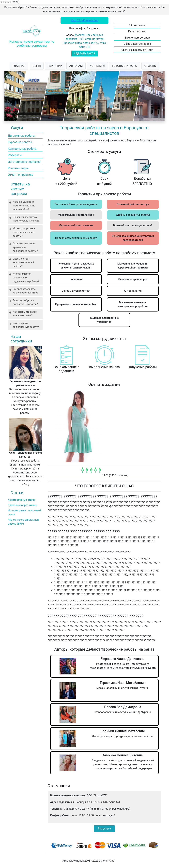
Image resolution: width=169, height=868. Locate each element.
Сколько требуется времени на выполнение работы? (25, 247)
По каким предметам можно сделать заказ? (26, 219)
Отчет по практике (21, 175)
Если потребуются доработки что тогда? (25, 302)
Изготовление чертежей (24, 162)
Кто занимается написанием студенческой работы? (26, 278)
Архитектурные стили (21, 500)
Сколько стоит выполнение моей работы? (23, 262)
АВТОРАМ (76, 66)
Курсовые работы (20, 142)
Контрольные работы (23, 149)
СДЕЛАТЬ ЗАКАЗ (84, 54)
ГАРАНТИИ (55, 66)
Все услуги (104, 829)
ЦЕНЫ (37, 66)
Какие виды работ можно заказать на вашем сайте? (24, 206)
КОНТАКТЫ (97, 66)
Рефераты (15, 155)
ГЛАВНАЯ (19, 66)
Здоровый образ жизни (23, 505)
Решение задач (18, 168)
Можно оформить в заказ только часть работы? (24, 232)
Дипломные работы (22, 136)
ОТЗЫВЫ (150, 66)
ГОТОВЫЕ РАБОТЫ (125, 66)
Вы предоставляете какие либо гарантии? (26, 291)
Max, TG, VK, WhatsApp (85, 20)
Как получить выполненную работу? (26, 325)
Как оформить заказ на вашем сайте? (25, 314)
